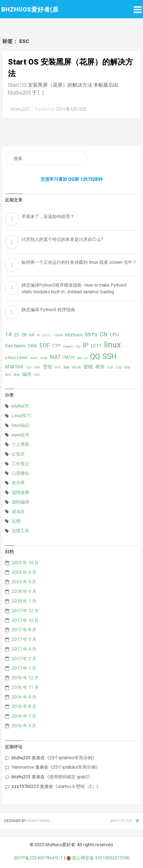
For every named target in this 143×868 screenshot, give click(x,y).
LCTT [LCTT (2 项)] (96, 346)
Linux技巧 (21, 416)
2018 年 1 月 (24, 601)
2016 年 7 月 (24, 716)
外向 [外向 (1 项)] (58, 367)
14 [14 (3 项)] (8, 334)
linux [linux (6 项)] (113, 345)
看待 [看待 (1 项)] (8, 375)
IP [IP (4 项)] (86, 345)
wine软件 (21, 435)
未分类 (18, 483)
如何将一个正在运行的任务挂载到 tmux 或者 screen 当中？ (79, 262)
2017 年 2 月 (24, 659)
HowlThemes (38, 821)
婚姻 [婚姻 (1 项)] (66, 367)
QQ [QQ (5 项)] (95, 356)
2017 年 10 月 (25, 620)
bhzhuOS (20, 406)
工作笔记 (20, 464)
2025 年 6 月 (24, 572)
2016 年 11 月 (25, 687)
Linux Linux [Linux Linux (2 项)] (16, 357)
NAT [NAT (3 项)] (55, 357)
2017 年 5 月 (24, 639)
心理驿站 (20, 473)
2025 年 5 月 (24, 582)
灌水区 (18, 512)
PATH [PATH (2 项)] (69, 357)
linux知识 (20, 425)
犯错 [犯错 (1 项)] (127, 367)
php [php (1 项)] (79, 358)
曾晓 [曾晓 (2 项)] (88, 367)
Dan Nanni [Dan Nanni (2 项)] (15, 346)
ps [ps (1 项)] (86, 358)
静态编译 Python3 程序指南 (48, 310)
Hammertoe (23, 767)
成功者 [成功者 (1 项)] (76, 367)
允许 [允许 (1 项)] (29, 367)
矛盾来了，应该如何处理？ (48, 216)
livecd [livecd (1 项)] (34, 358)
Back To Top (125, 821)
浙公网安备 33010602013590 (98, 858)
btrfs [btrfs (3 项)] (91, 334)
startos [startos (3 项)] (14, 366)
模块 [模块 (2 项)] (100, 367)
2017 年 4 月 (24, 649)
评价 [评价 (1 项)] (37, 375)
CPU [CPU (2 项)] (114, 335)
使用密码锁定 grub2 (69, 777)
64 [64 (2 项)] (31, 335)
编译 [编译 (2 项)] (27, 374)
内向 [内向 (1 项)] (37, 367)
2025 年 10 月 (25, 563)
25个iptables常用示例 (71, 758)
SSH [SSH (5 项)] (110, 356)
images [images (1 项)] (68, 346)
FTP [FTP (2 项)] (56, 346)
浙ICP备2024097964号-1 (38, 858)
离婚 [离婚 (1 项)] (17, 375)
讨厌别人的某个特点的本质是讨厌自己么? (62, 239)
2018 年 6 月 (24, 591)
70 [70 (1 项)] (38, 335)
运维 (16, 521)
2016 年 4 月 (24, 726)
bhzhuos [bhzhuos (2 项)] (74, 335)
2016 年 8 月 (24, 706)
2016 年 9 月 (24, 697)
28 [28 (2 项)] (24, 335)
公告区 (18, 454)
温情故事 (20, 492)
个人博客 (20, 444)
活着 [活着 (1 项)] (119, 367)
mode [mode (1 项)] (44, 358)
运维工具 (20, 531)
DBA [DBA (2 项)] (33, 346)
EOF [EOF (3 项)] (45, 345)
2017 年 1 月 (24, 668)
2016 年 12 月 (25, 678)
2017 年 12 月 (25, 611)
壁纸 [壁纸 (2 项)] (48, 367)
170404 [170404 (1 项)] (58, 335)
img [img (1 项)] (78, 346)
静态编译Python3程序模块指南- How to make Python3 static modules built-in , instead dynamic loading (74, 288)
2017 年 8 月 (24, 630)
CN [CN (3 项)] (104, 334)
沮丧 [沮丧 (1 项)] (110, 367)
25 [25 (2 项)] (17, 335)
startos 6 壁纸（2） (77, 786)
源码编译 (20, 502)
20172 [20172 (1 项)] (46, 335)
